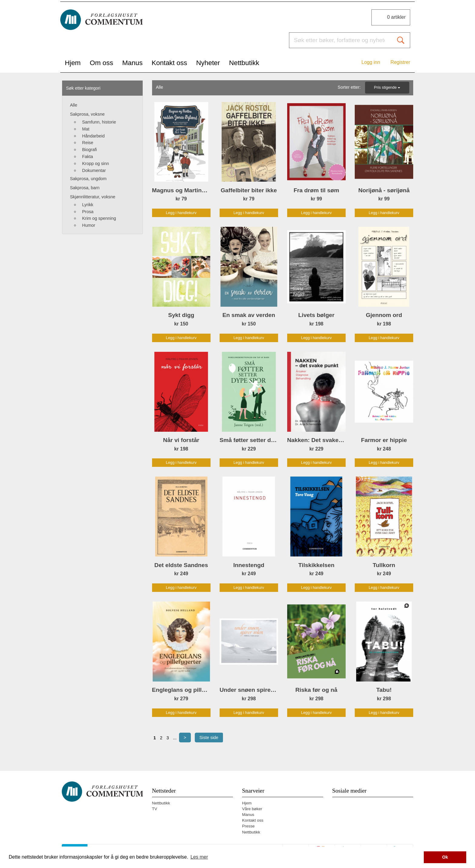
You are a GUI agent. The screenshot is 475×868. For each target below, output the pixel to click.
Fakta (88, 157)
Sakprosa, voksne (87, 114)
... (175, 738)
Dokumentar (94, 170)
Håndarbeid (93, 136)
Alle (74, 105)
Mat (86, 129)
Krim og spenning (99, 218)
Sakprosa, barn (85, 188)
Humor (89, 225)
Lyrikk (88, 205)
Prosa (88, 212)
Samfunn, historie (99, 122)
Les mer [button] (199, 857)
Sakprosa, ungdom (88, 179)
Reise (88, 143)
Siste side (209, 738)
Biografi (90, 150)
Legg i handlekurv (181, 213)
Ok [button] (445, 857)
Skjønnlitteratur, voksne (93, 197)
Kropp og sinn (96, 163)
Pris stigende (387, 87)
